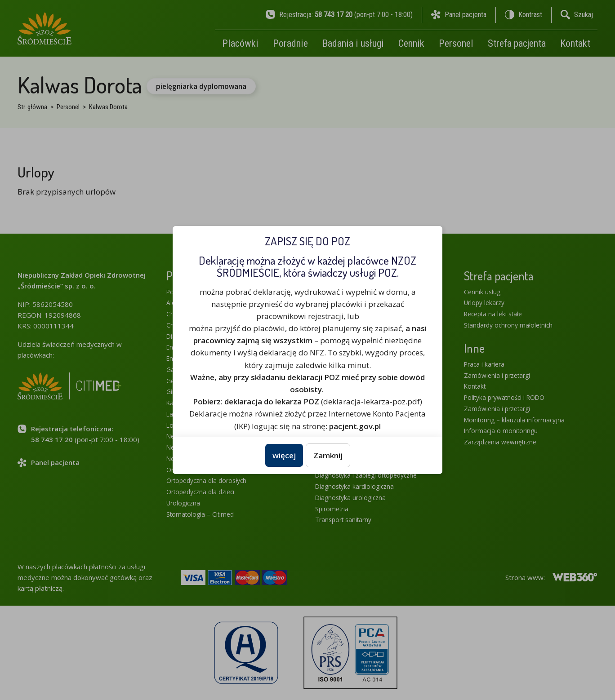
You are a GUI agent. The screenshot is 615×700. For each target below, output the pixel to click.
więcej (284, 455)
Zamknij (328, 455)
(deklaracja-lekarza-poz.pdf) (307, 401)
